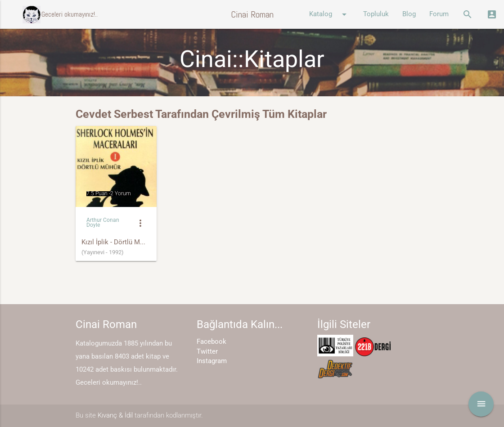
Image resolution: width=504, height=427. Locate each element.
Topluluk (376, 14)
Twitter (207, 352)
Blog (409, 14)
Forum (439, 14)
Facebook (211, 342)
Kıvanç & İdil (115, 416)
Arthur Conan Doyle (103, 222)
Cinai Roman (252, 14)
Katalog (329, 14)
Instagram (212, 361)
